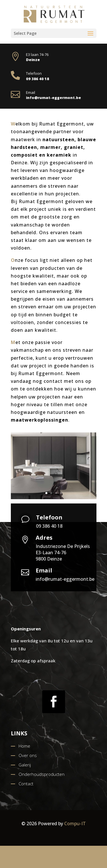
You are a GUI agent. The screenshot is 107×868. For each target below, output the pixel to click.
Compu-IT (75, 824)
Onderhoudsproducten (42, 774)
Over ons (28, 755)
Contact (26, 784)
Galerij (25, 765)
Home (24, 746)
